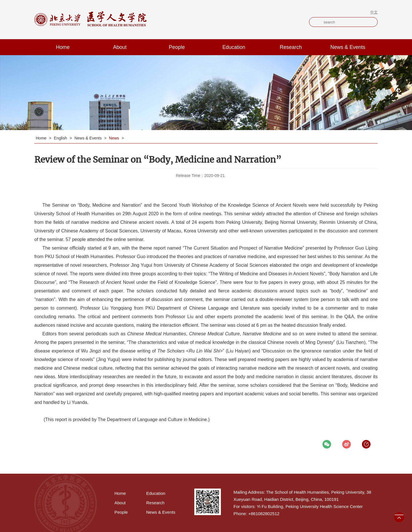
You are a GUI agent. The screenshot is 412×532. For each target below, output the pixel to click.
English (61, 138)
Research (291, 47)
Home (63, 47)
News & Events (348, 47)
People (177, 47)
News (115, 138)
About (120, 47)
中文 (374, 12)
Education (234, 47)
